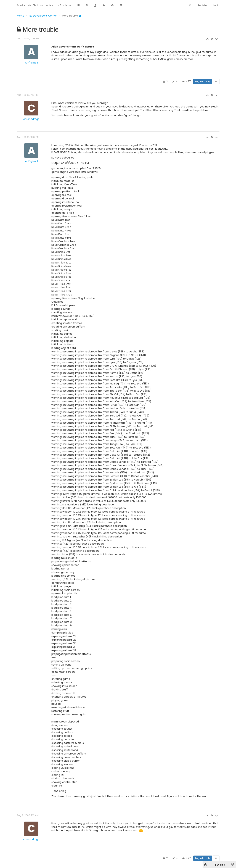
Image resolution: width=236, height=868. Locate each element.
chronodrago (31, 119)
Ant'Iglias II (31, 63)
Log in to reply (203, 81)
